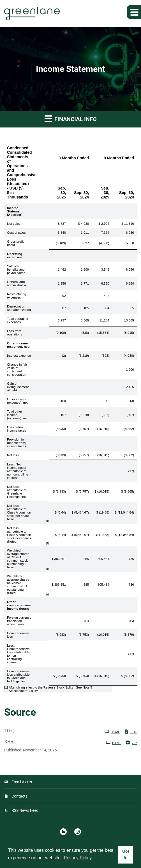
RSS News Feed (25, 810)
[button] (134, 12)
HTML (112, 732)
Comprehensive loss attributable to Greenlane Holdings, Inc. (18, 676)
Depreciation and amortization (19, 308)
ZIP (131, 742)
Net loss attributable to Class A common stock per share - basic (19, 512)
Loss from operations (15, 333)
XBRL (10, 742)
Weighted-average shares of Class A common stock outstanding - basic (18, 559)
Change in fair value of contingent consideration (17, 370)
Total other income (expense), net (17, 415)
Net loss (13, 455)
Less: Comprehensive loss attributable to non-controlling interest (18, 654)
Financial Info (71, 118)
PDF (130, 732)
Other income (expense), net (17, 401)
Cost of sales (16, 233)
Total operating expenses (18, 320)
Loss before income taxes (17, 429)
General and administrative (17, 283)
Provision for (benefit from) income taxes (17, 443)
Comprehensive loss (18, 635)
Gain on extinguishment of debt (18, 387)
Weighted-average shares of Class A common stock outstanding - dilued (18, 585)
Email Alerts (22, 782)
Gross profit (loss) (15, 243)
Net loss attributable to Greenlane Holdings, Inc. (17, 492)
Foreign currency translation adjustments (19, 621)
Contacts (19, 796)
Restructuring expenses (17, 296)
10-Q (9, 731)
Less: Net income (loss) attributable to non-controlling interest (18, 471)
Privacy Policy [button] (78, 858)
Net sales (14, 224)
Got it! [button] (126, 855)
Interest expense (19, 356)
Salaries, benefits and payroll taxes (16, 269)
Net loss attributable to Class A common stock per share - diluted (19, 535)
